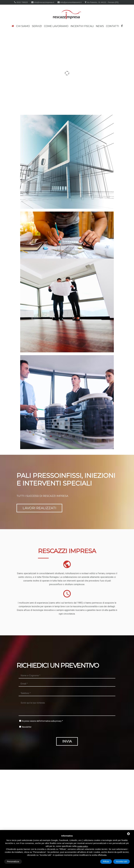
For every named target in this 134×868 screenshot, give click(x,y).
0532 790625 (22, 2)
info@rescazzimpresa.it (44, 2)
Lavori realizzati (39, 490)
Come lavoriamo (56, 26)
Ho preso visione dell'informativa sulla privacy (42, 703)
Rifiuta (106, 861)
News (100, 26)
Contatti (112, 26)
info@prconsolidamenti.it (71, 2)
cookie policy (82, 846)
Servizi (37, 26)
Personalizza (13, 861)
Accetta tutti (122, 861)
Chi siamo (23, 26)
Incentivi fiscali (82, 26)
